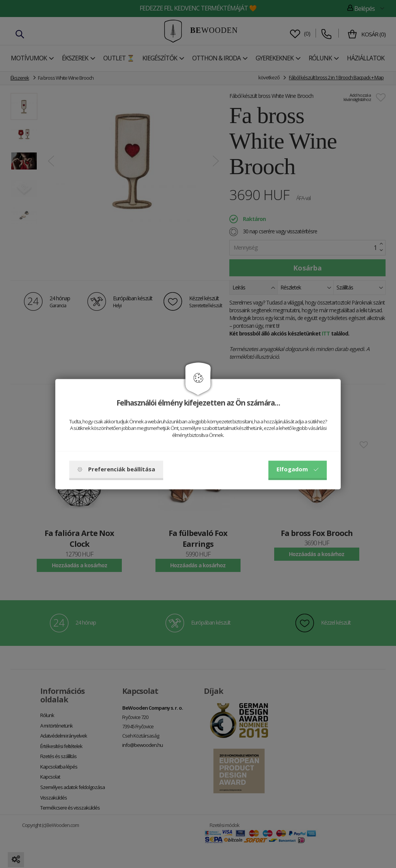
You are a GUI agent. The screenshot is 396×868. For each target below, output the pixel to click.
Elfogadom (298, 469)
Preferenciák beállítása (116, 469)
